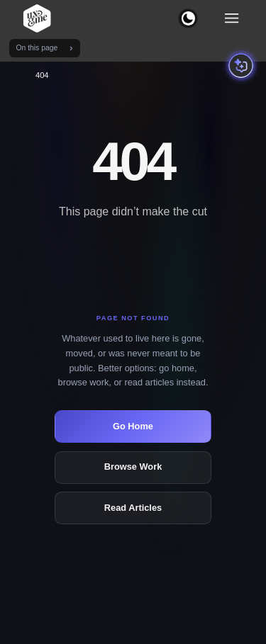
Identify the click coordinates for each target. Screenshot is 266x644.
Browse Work (133, 467)
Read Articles (133, 508)
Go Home (133, 426)
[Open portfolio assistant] (241, 66)
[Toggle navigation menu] (232, 18)
